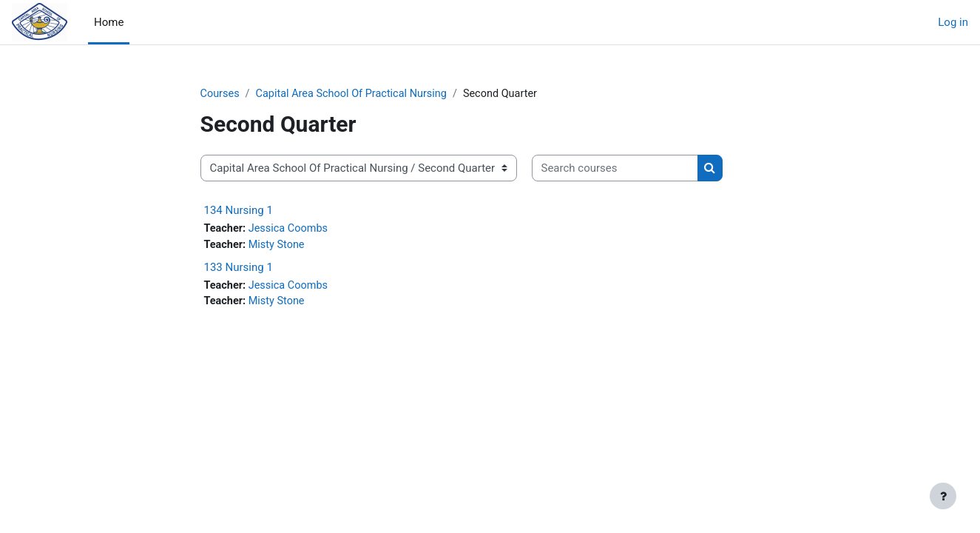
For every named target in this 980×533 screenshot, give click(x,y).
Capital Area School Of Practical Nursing (356, 94)
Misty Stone (279, 247)
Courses (221, 94)
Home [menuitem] (109, 22)
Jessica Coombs (291, 229)
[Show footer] (943, 496)
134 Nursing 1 (239, 211)
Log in (953, 22)
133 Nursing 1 (239, 269)
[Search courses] (615, 169)
